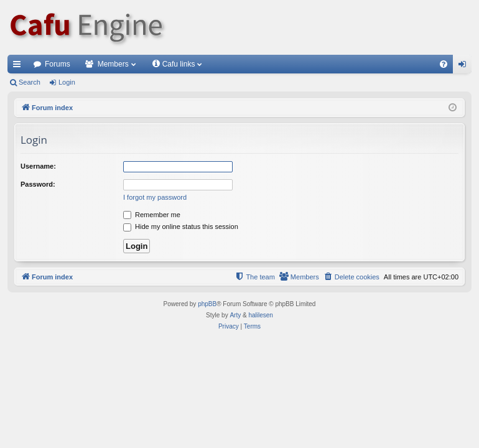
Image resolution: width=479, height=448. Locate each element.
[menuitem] (444, 64)
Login (67, 82)
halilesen (260, 315)
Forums (58, 64)
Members (113, 64)
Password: (38, 184)
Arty (235, 315)
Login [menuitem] (465, 67)
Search (30, 82)
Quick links (19, 67)
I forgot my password (155, 197)
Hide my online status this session (181, 226)
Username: (38, 166)
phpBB (207, 304)
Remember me (152, 215)
